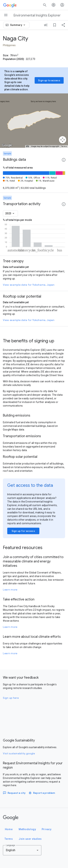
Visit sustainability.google (19, 753)
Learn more (10, 590)
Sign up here (11, 698)
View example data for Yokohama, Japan (29, 285)
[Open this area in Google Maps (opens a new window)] (7, 145)
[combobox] (18, 25)
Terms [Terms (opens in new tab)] (64, 146)
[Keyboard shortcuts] (27, 146)
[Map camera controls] (63, 140)
